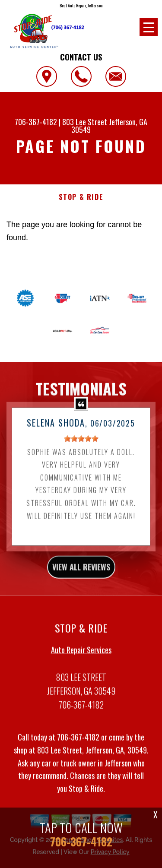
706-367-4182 (36, 122)
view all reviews (81, 573)
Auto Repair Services (81, 656)
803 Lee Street (85, 122)
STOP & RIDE (81, 197)
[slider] (81, 445)
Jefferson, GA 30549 (109, 126)
